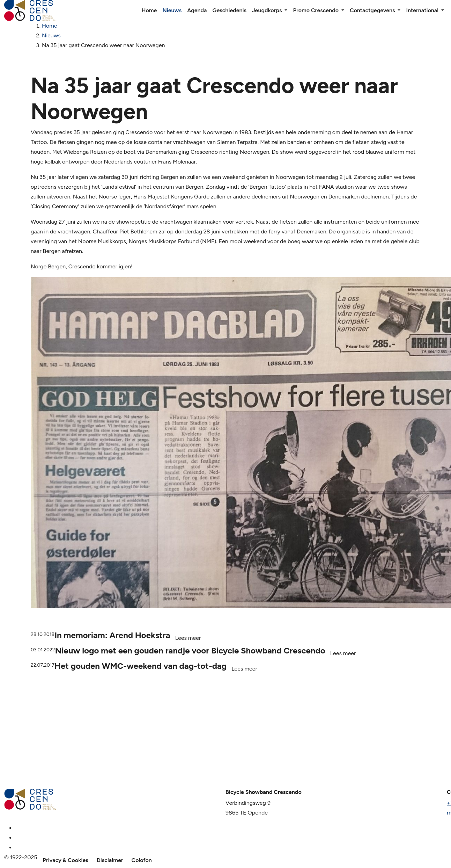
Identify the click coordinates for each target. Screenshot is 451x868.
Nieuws (172, 10)
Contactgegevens (372, 10)
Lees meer (188, 638)
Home (149, 10)
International (422, 10)
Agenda (197, 10)
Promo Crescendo (316, 10)
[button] (286, 10)
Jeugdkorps (267, 10)
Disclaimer (110, 860)
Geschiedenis (229, 10)
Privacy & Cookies (66, 860)
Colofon (142, 860)
